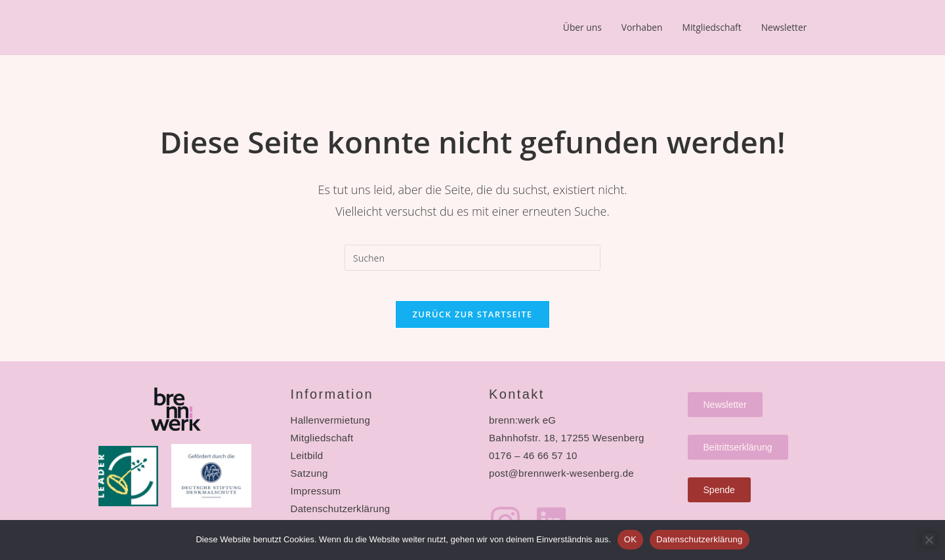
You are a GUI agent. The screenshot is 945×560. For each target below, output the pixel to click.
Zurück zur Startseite (473, 323)
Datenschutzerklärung (699, 539)
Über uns (585, 28)
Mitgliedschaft (729, 28)
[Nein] (929, 540)
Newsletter (590, 58)
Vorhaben (651, 28)
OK (630, 539)
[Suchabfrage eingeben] (472, 256)
